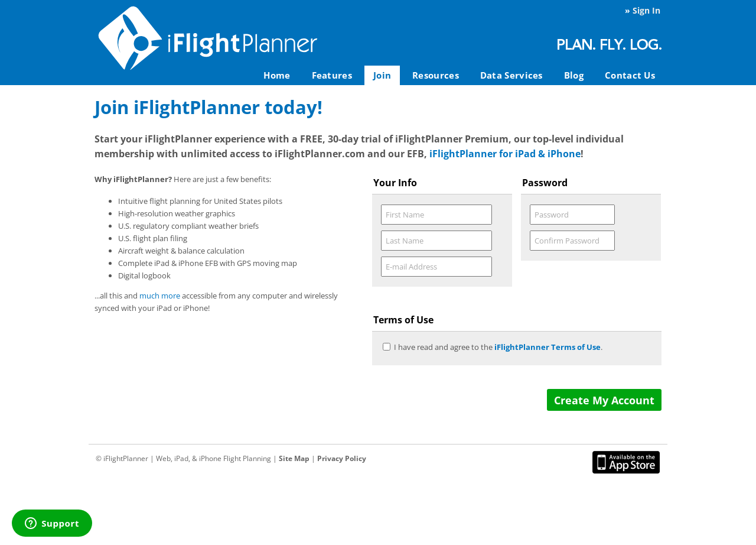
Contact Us (630, 75)
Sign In (646, 10)
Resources (436, 75)
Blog (574, 75)
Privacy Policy (342, 458)
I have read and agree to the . (498, 347)
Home (277, 75)
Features (332, 75)
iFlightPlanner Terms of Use (548, 347)
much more (160, 296)
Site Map (294, 458)
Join (382, 75)
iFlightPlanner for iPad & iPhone (505, 154)
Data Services (511, 75)
